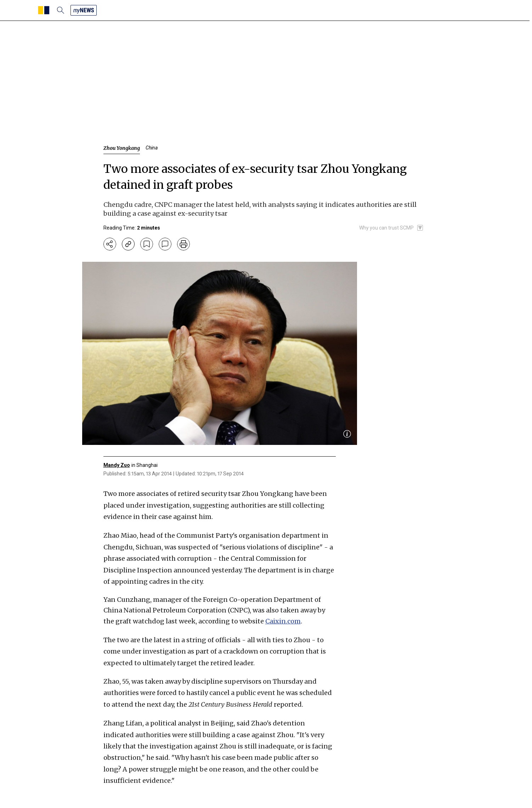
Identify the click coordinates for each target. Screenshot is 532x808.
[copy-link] (128, 244)
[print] (183, 244)
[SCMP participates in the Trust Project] (391, 228)
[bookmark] (147, 244)
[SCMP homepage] (44, 10)
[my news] (84, 10)
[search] (61, 10)
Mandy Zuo (117, 465)
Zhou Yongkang (122, 148)
